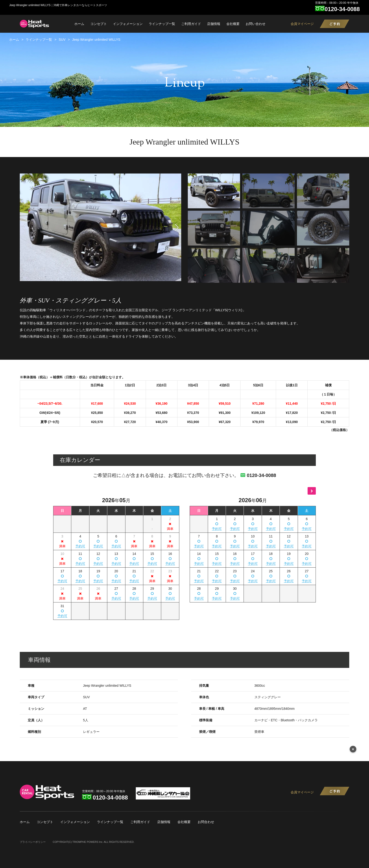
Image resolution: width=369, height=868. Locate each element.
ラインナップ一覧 (162, 24)
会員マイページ (302, 24)
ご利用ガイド (191, 24)
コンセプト (99, 24)
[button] (177, 227)
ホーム (79, 24)
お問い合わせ (256, 24)
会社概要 (233, 24)
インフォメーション (128, 24)
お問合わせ (206, 822)
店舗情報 (214, 24)
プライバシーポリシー (33, 842)
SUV (62, 40)
